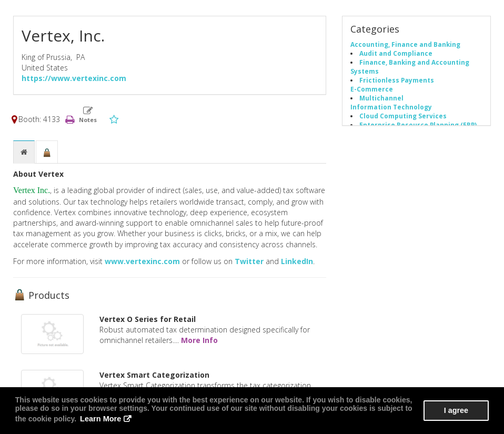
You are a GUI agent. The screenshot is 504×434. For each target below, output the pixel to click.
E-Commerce (372, 89)
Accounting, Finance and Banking (405, 44)
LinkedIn (297, 261)
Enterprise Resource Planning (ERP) (418, 125)
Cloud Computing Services (403, 116)
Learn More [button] (87, 419)
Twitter (249, 261)
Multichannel (381, 98)
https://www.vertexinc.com (74, 78)
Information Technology (391, 107)
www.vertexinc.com (142, 261)
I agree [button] (457, 411)
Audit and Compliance (396, 53)
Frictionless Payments (397, 80)
